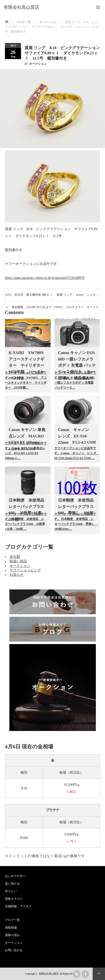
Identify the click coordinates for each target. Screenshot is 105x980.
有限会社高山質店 (49, 974)
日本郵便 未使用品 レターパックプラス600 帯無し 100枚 (78, 507)
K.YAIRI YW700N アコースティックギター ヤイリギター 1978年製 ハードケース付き (28, 365)
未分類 (15, 557)
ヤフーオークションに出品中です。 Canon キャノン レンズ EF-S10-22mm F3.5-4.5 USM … (75, 453)
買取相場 (11, 928)
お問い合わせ (14, 950)
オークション (38, 64)
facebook (85, 974)
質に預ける (12, 884)
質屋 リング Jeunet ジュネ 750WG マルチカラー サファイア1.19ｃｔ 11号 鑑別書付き (76, 297)
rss (77, 974)
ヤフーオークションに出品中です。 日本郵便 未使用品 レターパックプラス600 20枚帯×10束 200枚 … (26, 521)
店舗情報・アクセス (18, 906)
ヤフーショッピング (25, 570)
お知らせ (17, 575)
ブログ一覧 (23, 22)
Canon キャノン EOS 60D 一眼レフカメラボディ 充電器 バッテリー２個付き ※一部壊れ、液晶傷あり (77, 365)
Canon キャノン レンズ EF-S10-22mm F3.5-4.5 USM (77, 436)
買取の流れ (12, 935)
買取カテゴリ (14, 899)
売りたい (11, 891)
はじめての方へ (15, 876)
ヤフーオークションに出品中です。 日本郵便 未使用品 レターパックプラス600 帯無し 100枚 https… (75, 521)
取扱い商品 (18, 561)
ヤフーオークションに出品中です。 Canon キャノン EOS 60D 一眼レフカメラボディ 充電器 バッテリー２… (75, 380)
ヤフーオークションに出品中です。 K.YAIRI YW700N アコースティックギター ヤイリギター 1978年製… (26, 380)
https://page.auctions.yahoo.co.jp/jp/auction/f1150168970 (45, 278)
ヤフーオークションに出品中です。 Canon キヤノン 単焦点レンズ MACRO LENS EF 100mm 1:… (26, 451)
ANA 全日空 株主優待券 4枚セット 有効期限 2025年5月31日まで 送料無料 (29, 297)
